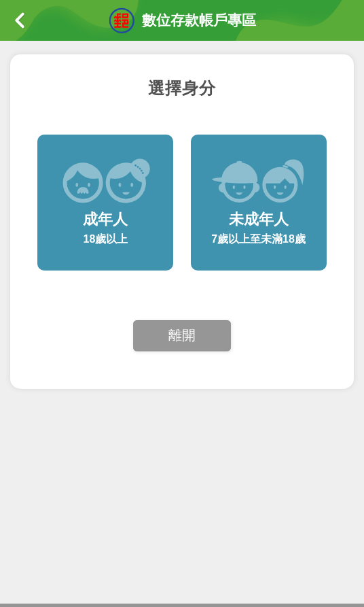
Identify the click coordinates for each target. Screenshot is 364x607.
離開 (182, 335)
